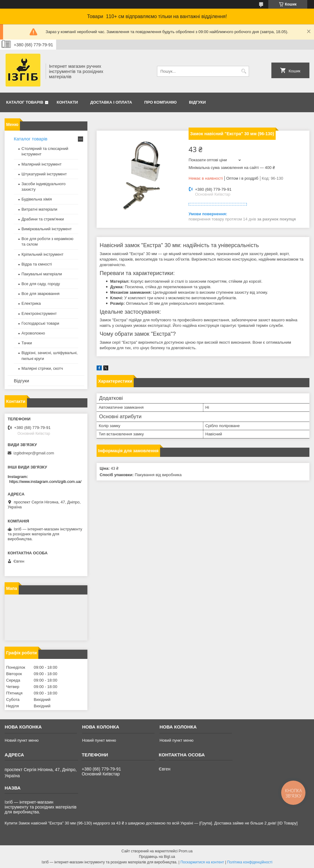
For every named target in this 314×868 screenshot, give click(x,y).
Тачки (27, 343)
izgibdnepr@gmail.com (34, 453)
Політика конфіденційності (250, 862)
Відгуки (197, 102)
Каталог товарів (25, 102)
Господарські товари (40, 323)
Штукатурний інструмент (44, 174)
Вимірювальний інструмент (47, 229)
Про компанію (161, 102)
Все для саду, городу (41, 284)
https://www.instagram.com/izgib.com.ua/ (45, 482)
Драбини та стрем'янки (43, 219)
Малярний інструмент (42, 164)
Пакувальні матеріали (42, 274)
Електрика (31, 303)
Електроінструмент (39, 314)
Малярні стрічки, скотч (42, 368)
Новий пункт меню (22, 740)
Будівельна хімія (37, 199)
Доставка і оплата (111, 102)
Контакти (67, 102)
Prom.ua (186, 851)
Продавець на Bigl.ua (157, 857)
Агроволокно (33, 333)
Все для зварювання (40, 294)
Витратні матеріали (39, 209)
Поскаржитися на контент (202, 862)
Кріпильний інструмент (42, 254)
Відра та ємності (37, 264)
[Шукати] (244, 71)
